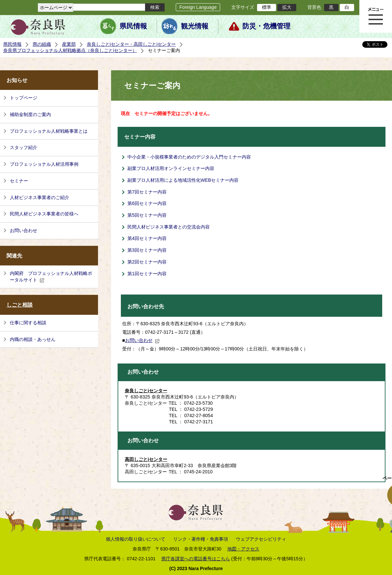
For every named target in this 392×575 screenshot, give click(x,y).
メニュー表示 (376, 16)
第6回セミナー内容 (147, 203)
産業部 (69, 44)
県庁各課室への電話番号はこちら (196, 559)
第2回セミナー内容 (147, 262)
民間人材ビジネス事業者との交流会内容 (169, 227)
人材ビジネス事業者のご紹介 (40, 197)
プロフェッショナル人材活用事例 (44, 164)
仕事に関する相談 (28, 323)
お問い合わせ (24, 230)
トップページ (24, 98)
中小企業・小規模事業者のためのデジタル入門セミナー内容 (189, 157)
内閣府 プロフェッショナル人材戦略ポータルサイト (51, 277)
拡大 (287, 7)
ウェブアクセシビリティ (261, 539)
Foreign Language (198, 7)
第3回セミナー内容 (147, 250)
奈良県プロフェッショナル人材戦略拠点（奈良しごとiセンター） (70, 50)
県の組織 (42, 44)
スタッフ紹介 (24, 147)
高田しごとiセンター (146, 459)
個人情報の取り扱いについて (136, 539)
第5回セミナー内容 (147, 215)
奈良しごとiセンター (146, 391)
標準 (267, 7)
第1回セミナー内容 (147, 274)
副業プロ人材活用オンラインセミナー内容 (171, 168)
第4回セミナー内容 (147, 238)
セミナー (19, 181)
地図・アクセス (243, 549)
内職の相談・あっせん (33, 339)
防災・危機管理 (266, 26)
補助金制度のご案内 (30, 114)
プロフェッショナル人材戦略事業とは (49, 131)
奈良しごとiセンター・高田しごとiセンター (131, 44)
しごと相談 (20, 305)
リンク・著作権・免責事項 (201, 539)
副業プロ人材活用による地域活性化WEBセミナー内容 (183, 180)
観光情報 (195, 26)
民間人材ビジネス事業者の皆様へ (44, 214)
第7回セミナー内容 (147, 192)
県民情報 (133, 26)
